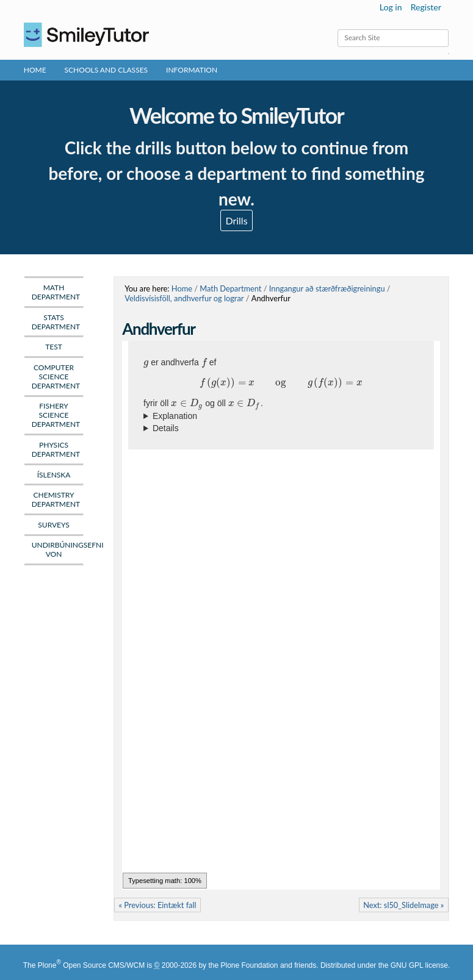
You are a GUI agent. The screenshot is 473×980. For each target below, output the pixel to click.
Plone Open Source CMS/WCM (91, 965)
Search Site (337, 29)
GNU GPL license (419, 965)
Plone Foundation (249, 965)
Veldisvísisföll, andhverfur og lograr (184, 298)
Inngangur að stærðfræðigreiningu (327, 288)
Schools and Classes (107, 70)
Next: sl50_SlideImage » (403, 905)
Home (35, 70)
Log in (391, 7)
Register (426, 7)
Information (192, 70)
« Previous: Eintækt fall (157, 905)
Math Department (230, 288)
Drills (236, 220)
